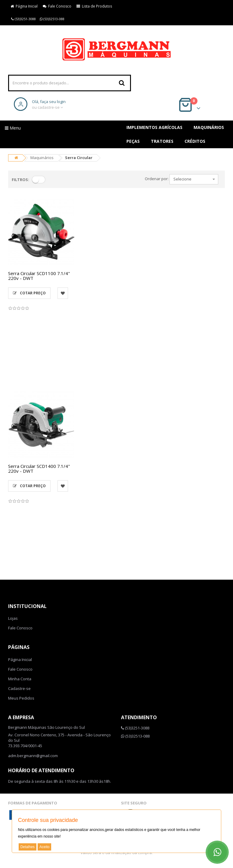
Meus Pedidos (21, 698)
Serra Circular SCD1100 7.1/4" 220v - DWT (39, 276)
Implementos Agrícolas (154, 127)
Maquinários (209, 127)
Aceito (44, 847)
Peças (133, 141)
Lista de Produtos (94, 6)
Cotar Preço (29, 293)
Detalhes (28, 847)
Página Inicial (24, 6)
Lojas (13, 618)
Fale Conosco (57, 6)
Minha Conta (20, 679)
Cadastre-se (19, 688)
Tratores (162, 141)
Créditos (195, 141)
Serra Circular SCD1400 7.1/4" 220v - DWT (39, 469)
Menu (13, 128)
